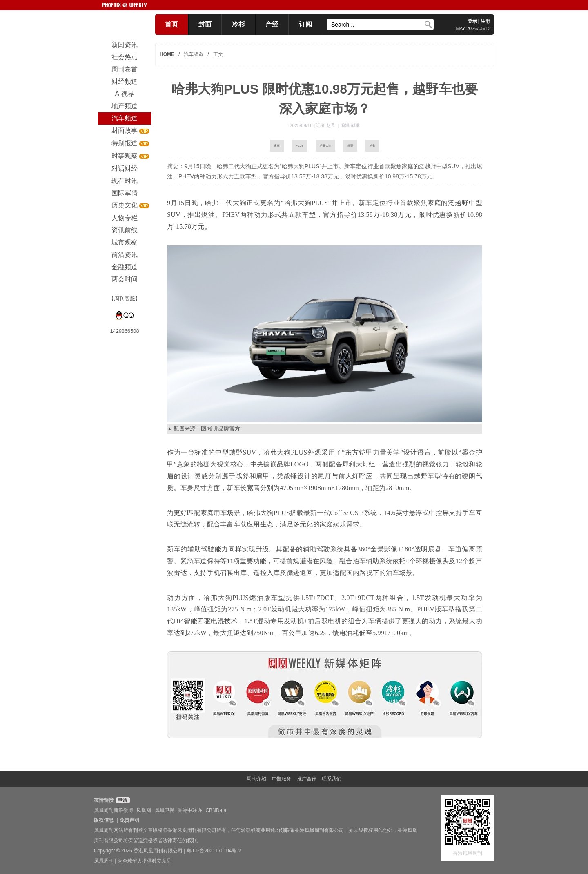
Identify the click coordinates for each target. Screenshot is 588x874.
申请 (122, 800)
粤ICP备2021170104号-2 (214, 851)
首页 (171, 24)
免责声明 (129, 820)
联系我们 (332, 779)
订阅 (305, 24)
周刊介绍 (256, 779)
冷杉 (238, 24)
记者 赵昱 (326, 125)
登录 (472, 21)
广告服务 (281, 779)
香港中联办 (190, 810)
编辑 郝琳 (350, 125)
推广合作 (307, 779)
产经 (272, 24)
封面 (205, 24)
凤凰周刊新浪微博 (114, 810)
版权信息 (104, 820)
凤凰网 (144, 810)
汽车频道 (194, 54)
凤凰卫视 (165, 810)
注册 (485, 21)
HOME (167, 54)
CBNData (216, 810)
